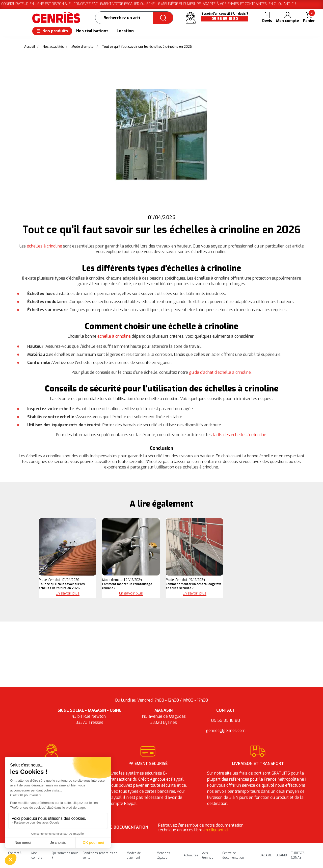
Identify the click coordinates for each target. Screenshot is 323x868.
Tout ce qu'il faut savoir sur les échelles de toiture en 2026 (62, 586)
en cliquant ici (216, 830)
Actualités (191, 855)
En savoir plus (68, 593)
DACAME (266, 855)
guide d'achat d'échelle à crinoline (220, 372)
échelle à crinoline (114, 336)
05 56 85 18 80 (225, 19)
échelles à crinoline (44, 246)
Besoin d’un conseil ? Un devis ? (225, 14)
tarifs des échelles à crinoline (239, 435)
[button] (309, 18)
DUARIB (281, 855)
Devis (267, 21)
